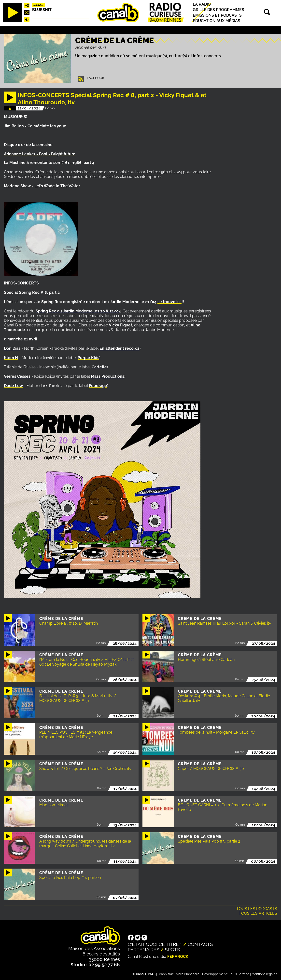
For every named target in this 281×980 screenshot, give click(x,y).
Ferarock (178, 957)
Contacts (200, 944)
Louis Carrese (239, 974)
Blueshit (42, 10)
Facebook (96, 78)
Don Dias (12, 348)
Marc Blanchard (188, 974)
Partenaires (144, 950)
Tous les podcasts (257, 909)
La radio (202, 4)
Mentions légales (264, 974)
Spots (172, 950)
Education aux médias (217, 21)
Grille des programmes (218, 10)
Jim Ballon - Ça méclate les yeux (35, 126)
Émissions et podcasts (217, 15)
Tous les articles (258, 913)
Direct (39, 5)
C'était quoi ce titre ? (155, 944)
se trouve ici (169, 302)
